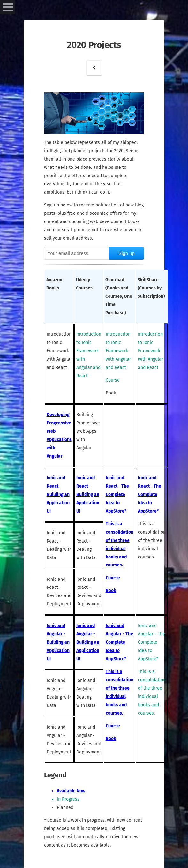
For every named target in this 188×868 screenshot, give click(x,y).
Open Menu (8, 7)
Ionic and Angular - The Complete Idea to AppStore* (119, 642)
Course (113, 578)
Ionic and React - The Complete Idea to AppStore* (117, 494)
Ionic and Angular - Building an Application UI (58, 642)
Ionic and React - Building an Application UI (58, 494)
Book (111, 591)
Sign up (127, 253)
